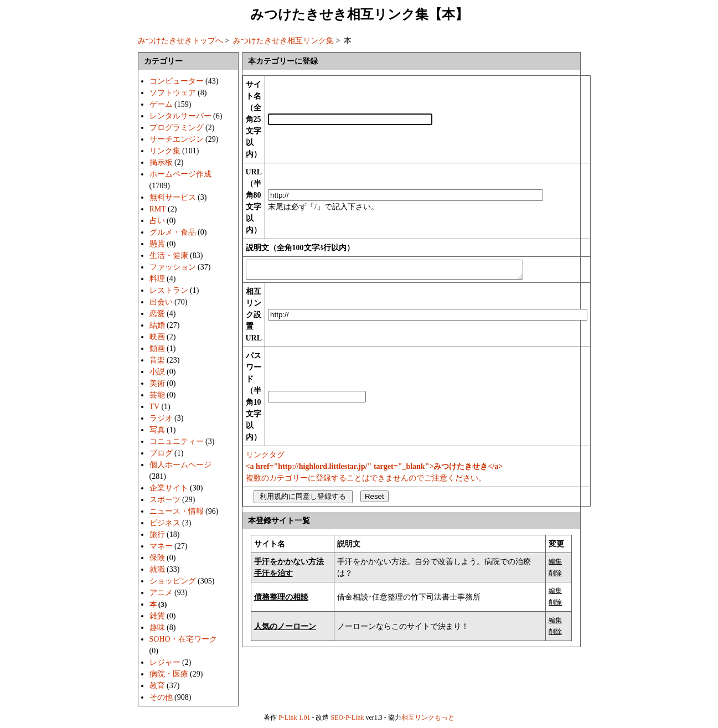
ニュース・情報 (177, 511)
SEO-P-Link (348, 717)
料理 (157, 279)
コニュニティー (177, 442)
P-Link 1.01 (294, 717)
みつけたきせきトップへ (180, 41)
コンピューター (177, 81)
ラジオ (161, 418)
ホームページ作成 (180, 174)
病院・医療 (169, 674)
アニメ (161, 593)
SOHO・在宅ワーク (183, 639)
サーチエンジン (177, 139)
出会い (161, 302)
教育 (157, 686)
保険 (157, 558)
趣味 (157, 628)
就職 (157, 569)
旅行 (157, 535)
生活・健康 (169, 255)
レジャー (165, 662)
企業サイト (169, 488)
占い (157, 221)
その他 (161, 697)
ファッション (173, 267)
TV (154, 407)
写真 (157, 430)
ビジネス (165, 523)
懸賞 (157, 244)
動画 (157, 348)
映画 (157, 337)
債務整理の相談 (281, 600)
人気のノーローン (285, 630)
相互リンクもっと (428, 717)
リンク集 (165, 151)
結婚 (157, 325)
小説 (157, 372)
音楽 (157, 360)
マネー (161, 546)
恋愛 (157, 314)
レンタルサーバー (180, 116)
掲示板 (161, 162)
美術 (157, 383)
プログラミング (177, 128)
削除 (555, 576)
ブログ (161, 453)
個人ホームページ (180, 465)
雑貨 (157, 616)
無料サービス (173, 197)
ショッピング (173, 581)
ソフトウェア (173, 93)
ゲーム (161, 104)
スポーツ (165, 500)
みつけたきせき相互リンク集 (283, 41)
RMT (158, 209)
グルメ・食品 (173, 232)
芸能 (157, 395)
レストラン (169, 290)
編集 (555, 565)
